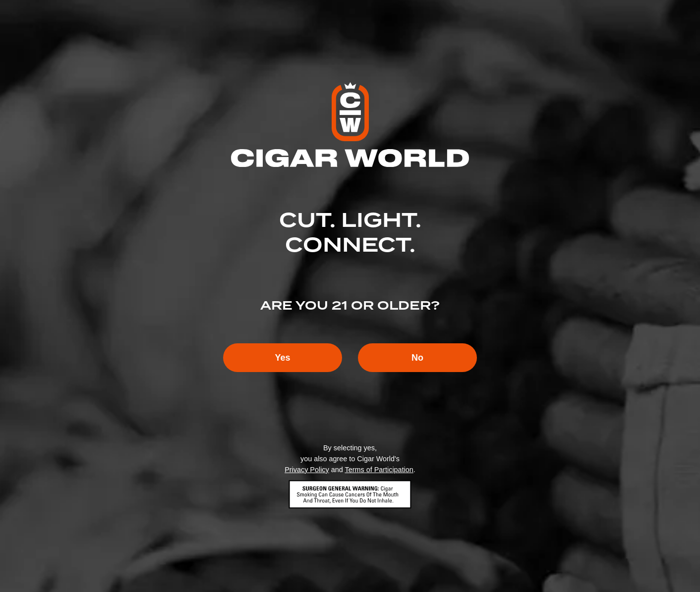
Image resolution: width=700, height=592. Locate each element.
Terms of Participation (379, 470)
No (417, 358)
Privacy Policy (307, 470)
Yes (282, 358)
